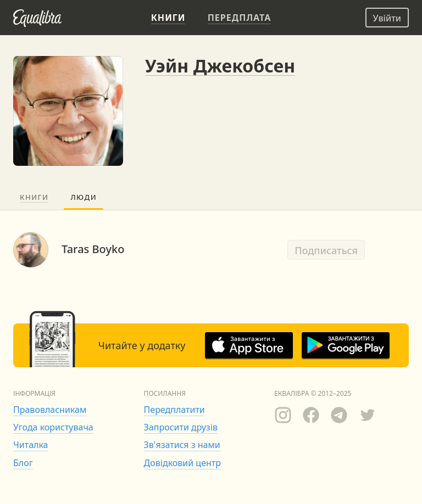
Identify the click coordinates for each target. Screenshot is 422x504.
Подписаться (326, 250)
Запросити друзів (181, 427)
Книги (34, 197)
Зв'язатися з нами (182, 445)
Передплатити (174, 410)
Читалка (31, 445)
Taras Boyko (93, 249)
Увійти (387, 18)
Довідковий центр (182, 463)
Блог (23, 463)
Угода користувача (53, 427)
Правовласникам (50, 410)
